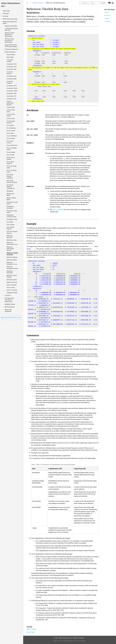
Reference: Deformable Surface (10, 249)
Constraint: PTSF (12, 93)
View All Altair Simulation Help (12, 317)
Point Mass (10, 222)
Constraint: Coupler (10, 61)
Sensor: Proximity (12, 290)
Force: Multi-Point (12, 145)
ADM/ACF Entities (10, 304)
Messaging (10, 191)
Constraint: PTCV (12, 86)
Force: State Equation (10, 163)
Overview (6, 13)
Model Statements (10, 52)
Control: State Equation (11, 122)
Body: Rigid (10, 57)
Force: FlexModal (12, 136)
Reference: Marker (12, 257)
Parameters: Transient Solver (11, 216)
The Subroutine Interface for (9, 300)
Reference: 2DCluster (10, 237)
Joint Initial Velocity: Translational (11, 187)
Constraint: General (10, 73)
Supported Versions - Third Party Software (11, 46)
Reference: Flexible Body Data (12, 254)
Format (106, 13)
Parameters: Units (12, 219)
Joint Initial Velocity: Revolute (12, 181)
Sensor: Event (11, 287)
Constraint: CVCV (12, 64)
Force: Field (10, 133)
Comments (108, 21)
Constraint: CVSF (12, 67)
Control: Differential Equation (10, 103)
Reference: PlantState (10, 272)
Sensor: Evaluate (12, 285)
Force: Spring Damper (11, 158)
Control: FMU (11, 107)
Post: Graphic (11, 224)
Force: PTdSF (10, 155)
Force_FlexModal (58, 209)
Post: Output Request (10, 228)
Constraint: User (11, 99)
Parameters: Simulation (10, 207)
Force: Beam (10, 125)
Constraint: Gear (12, 69)
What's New (6, 11)
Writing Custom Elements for (10, 34)
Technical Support (80, 641)
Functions (8, 295)
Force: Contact (11, 131)
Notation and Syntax (11, 26)
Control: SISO (11, 118)
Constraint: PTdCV (12, 88)
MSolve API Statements (8, 310)
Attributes (107, 15)
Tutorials (6, 16)
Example (107, 18)
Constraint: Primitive (10, 82)
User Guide (10, 19)
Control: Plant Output (11, 115)
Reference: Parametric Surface (12, 268)
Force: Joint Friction (10, 142)
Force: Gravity (11, 138)
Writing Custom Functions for (10, 40)
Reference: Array (12, 240)
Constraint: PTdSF (12, 91)
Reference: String (12, 282)
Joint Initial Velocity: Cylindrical (10, 176)
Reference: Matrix (12, 260)
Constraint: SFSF (11, 96)
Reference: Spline (12, 280)
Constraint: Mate (12, 79)
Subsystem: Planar (12, 293)
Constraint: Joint (11, 76)
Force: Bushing (11, 128)
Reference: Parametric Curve (12, 263)
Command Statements (11, 49)
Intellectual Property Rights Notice (63, 641)
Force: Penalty (11, 152)
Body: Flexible (11, 54)
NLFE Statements (10, 307)
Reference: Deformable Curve (12, 243)
